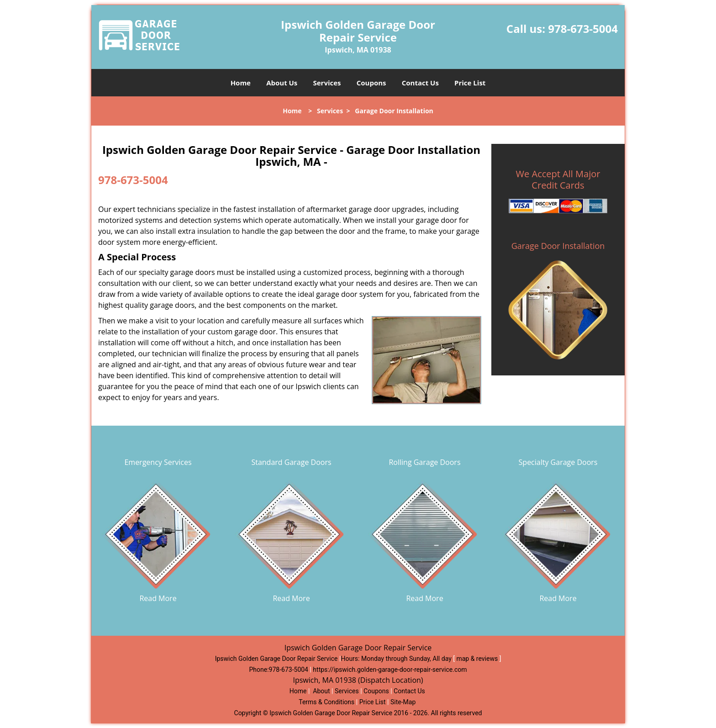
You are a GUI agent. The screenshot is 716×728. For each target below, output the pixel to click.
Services (327, 83)
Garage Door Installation (558, 246)
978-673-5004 (583, 29)
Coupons (371, 83)
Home (241, 83)
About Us (282, 83)
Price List (470, 83)
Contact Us (420, 83)
